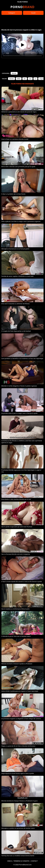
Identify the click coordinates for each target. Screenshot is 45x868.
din (25, 79)
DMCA (10, 861)
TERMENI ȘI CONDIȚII (21, 861)
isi (35, 79)
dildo (19, 79)
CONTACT (34, 861)
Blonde (14, 73)
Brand (22, 7)
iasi (30, 79)
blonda (12, 79)
